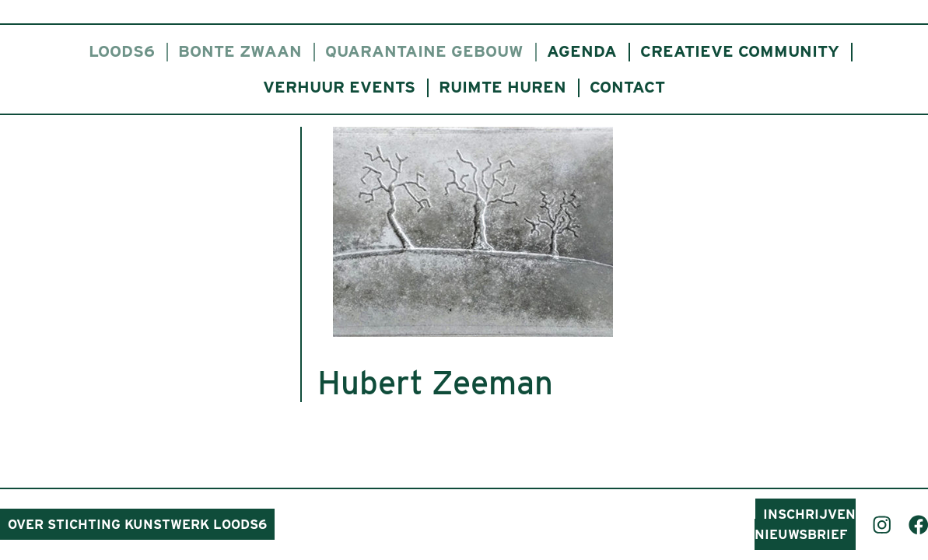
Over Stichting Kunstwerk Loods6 (137, 524)
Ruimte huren (503, 87)
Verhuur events (339, 87)
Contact (627, 87)
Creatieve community (740, 51)
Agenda (582, 51)
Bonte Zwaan (240, 51)
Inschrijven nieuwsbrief (805, 524)
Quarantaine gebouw (424, 51)
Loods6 (122, 51)
